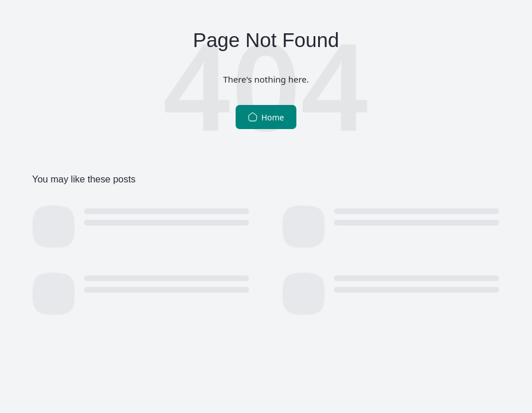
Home (266, 117)
